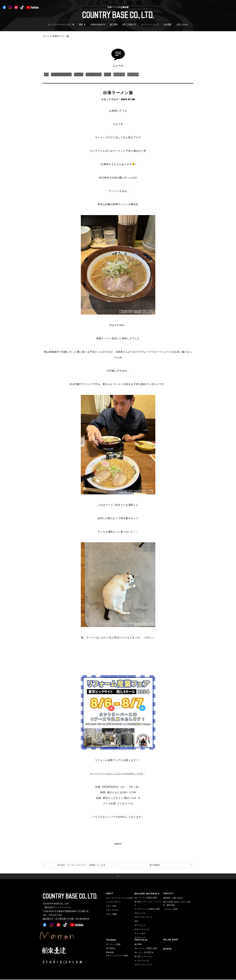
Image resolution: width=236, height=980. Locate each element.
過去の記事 (141, 74)
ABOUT (110, 894)
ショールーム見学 (170, 909)
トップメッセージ (113, 902)
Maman (168, 949)
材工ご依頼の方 (129, 24)
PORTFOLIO (141, 940)
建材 (81, 24)
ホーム (46, 36)
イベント (82, 74)
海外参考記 (126, 74)
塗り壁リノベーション (143, 956)
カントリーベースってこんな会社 (118, 898)
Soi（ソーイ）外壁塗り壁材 (145, 898)
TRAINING (111, 940)
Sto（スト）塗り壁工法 (143, 952)
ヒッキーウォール (141, 960)
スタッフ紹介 (111, 906)
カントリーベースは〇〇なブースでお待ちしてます (117, 774)
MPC (136, 917)
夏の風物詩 (155, 865)
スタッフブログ (98, 74)
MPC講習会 (110, 948)
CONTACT (168, 894)
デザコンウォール (141, 925)
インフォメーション (63, 74)
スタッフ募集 (111, 914)
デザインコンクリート (143, 914)
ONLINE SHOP (171, 940)
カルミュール (140, 910)
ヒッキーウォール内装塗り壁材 (146, 906)
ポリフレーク (140, 933)
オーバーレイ (140, 921)
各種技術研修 (96, 24)
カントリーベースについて (60, 24)
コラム (113, 74)
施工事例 (114, 24)
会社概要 (168, 24)
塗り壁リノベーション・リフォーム (148, 902)
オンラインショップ (150, 24)
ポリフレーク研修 (113, 944)
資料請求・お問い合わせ (172, 898)
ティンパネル (140, 929)
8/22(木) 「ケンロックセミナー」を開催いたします (81, 865)
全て (47, 74)
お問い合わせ (182, 24)
